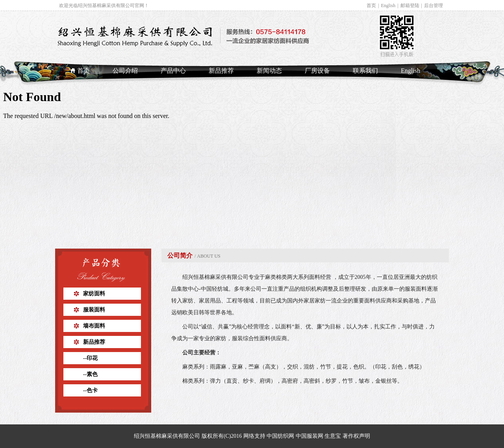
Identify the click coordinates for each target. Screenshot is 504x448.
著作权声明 (356, 436)
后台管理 (434, 6)
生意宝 (333, 436)
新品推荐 (221, 71)
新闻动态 (269, 71)
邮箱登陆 (410, 6)
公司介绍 (125, 71)
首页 (371, 6)
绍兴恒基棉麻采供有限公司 (215, 277)
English (388, 6)
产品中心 (173, 71)
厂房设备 (317, 71)
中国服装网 (309, 436)
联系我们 (365, 71)
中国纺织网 (280, 436)
